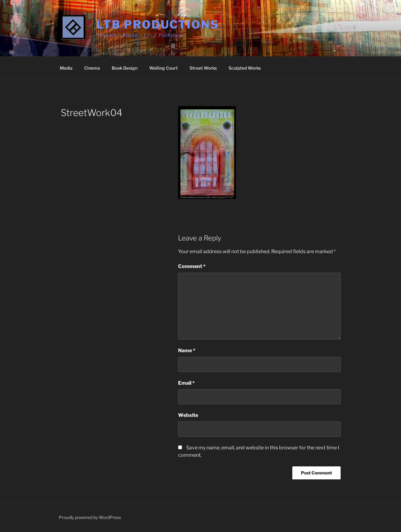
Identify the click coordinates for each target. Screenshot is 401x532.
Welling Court (163, 68)
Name (187, 350)
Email (186, 383)
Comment (192, 266)
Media (66, 68)
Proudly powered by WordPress (90, 517)
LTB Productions (158, 24)
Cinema (92, 68)
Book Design (125, 68)
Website (188, 415)
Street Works (203, 68)
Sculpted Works (245, 68)
